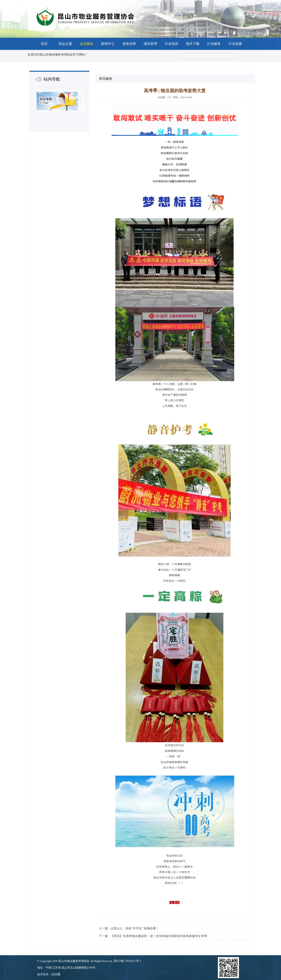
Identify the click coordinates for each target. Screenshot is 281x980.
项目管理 (150, 44)
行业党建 (235, 44)
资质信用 (129, 44)
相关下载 (193, 44)
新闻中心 (108, 44)
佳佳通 (56, 974)
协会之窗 (65, 44)
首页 (44, 44)
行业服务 (214, 44)
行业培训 (171, 44)
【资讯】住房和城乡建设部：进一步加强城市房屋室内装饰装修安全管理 (159, 936)
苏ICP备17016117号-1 (128, 961)
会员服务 (87, 44)
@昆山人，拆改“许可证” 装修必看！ (135, 928)
